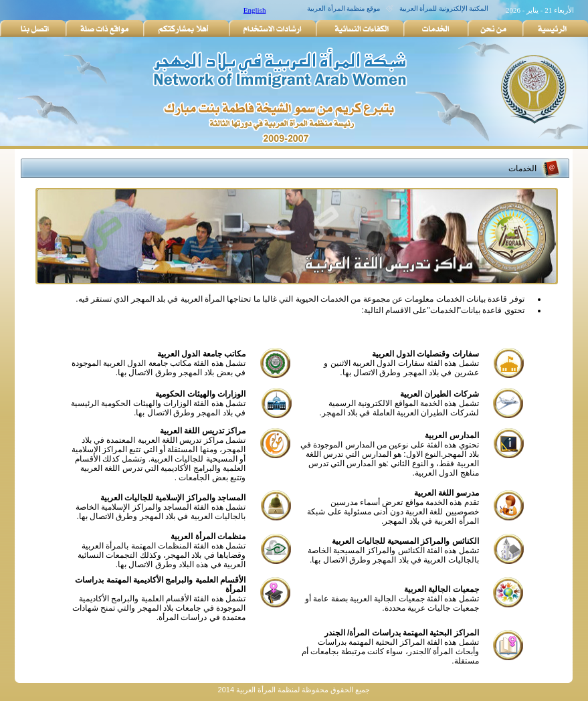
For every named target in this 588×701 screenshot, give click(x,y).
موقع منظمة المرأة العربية (344, 8)
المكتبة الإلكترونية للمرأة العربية (444, 8)
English (255, 10)
